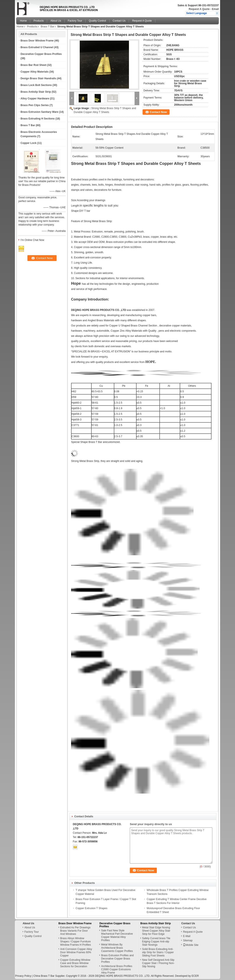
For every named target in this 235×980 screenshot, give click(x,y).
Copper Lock (28, 143)
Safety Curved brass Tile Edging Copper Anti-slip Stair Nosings (156, 942)
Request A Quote (199, 9)
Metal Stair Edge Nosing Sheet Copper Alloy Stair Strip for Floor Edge (156, 931)
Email (215, 9)
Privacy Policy (23, 976)
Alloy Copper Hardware (35, 99)
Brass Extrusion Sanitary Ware (39, 112)
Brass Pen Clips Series (35, 105)
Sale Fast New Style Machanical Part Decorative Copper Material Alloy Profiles (117, 935)
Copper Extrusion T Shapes (91, 908)
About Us (56, 21)
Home (23, 21)
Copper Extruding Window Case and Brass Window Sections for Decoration (75, 963)
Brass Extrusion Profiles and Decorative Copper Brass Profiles (117, 959)
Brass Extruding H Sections (38, 119)
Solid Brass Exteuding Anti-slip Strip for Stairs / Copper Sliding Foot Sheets (158, 952)
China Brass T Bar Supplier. (50, 976)
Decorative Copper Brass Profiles (41, 54)
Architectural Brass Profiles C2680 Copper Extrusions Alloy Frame (117, 969)
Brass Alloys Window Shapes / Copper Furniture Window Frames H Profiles (76, 942)
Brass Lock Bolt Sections (36, 85)
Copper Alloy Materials (35, 72)
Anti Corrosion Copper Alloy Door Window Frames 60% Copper (76, 952)
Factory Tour (75, 21)
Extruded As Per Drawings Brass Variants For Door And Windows (75, 931)
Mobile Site (191, 945)
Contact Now (158, 112)
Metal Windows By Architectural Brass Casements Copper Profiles (117, 948)
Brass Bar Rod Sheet (33, 65)
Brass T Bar (47, 27)
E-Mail (187, 936)
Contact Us (119, 21)
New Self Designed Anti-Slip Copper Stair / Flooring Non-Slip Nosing (158, 963)
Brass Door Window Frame (37, 41)
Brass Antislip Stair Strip (36, 92)
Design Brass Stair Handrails (38, 78)
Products (39, 21)
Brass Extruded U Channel (37, 47)
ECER (195, 976)
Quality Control (97, 21)
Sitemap (188, 940)
